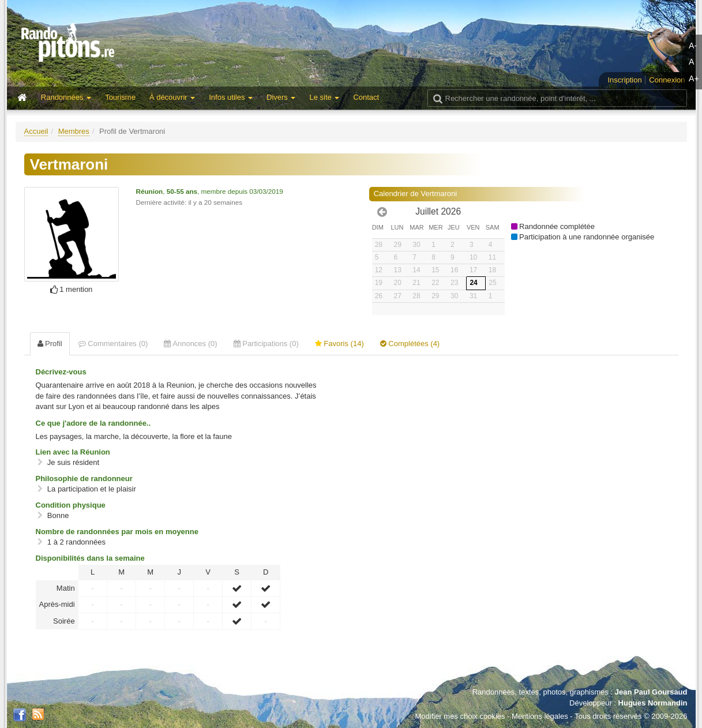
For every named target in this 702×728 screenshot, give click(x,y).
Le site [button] (324, 97)
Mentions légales (540, 716)
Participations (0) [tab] (266, 344)
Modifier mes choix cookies (460, 716)
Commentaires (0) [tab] (113, 344)
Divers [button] (281, 97)
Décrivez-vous (61, 372)
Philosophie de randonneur (84, 479)
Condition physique (71, 505)
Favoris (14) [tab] (339, 344)
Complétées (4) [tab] (410, 344)
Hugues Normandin (653, 703)
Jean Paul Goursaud (651, 692)
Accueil (36, 131)
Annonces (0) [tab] (190, 344)
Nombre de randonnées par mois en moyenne (117, 532)
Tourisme (120, 97)
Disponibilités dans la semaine (90, 558)
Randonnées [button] (66, 97)
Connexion (667, 80)
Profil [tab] (50, 344)
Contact (366, 97)
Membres (74, 131)
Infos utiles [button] (231, 97)
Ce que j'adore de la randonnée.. (93, 423)
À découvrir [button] (172, 97)
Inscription (624, 80)
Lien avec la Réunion (73, 452)
